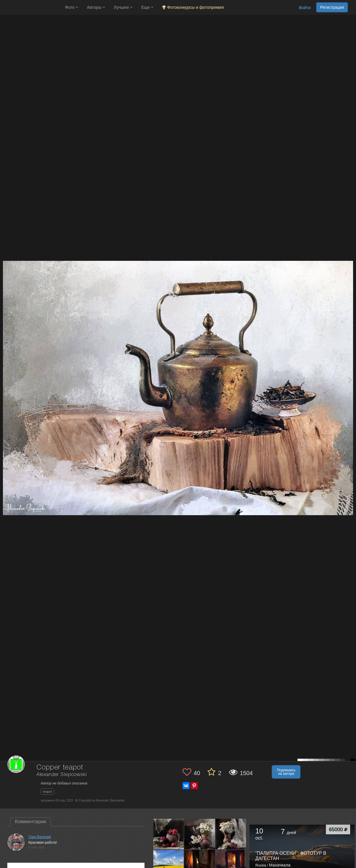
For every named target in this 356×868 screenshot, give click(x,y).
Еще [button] (147, 7)
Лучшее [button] (123, 7)
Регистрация (332, 7)
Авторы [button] (96, 7)
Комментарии (31, 822)
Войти (305, 8)
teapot (48, 792)
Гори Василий (40, 837)
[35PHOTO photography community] (32, 7)
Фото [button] (72, 7)
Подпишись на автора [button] (286, 772)
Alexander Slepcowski (62, 775)
